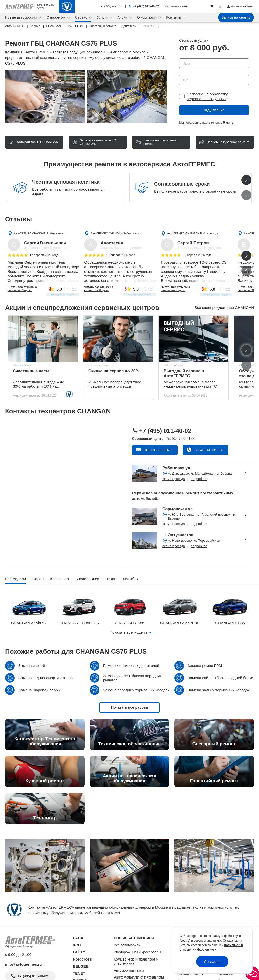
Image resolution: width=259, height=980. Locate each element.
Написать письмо (157, 450)
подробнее (199, 479)
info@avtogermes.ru (24, 964)
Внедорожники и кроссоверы (137, 952)
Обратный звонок (208, 450)
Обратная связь (177, 6)
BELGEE (81, 966)
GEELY (79, 952)
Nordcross (82, 959)
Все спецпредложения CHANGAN (224, 308)
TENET (79, 973)
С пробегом (57, 17)
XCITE (78, 945)
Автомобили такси (129, 970)
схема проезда (174, 479)
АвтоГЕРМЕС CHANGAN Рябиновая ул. (40, 233)
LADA (78, 938)
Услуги (103, 17)
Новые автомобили (21, 17)
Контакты (174, 17)
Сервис (82, 17)
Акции (123, 17)
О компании (147, 17)
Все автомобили (127, 945)
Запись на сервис (236, 17)
